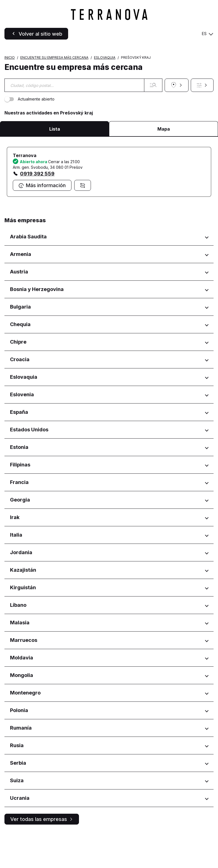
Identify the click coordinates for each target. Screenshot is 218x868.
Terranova (25, 191)
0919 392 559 (37, 209)
